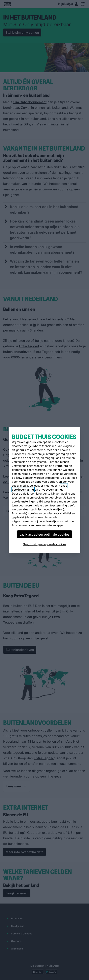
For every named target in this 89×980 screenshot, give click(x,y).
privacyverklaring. (51, 490)
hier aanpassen (61, 501)
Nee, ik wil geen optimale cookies (44, 544)
